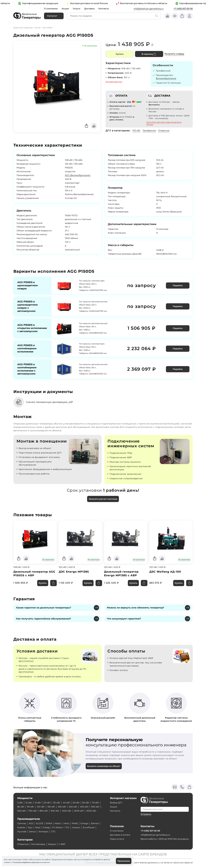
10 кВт (29, 803)
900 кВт (55, 811)
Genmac (22, 823)
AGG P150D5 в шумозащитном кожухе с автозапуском (28, 306)
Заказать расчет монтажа (103, 499)
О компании (51, 9)
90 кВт (31, 807)
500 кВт (95, 807)
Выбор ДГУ (116, 803)
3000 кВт (91, 811)
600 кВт (22, 811)
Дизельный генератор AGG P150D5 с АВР (34, 574)
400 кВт (84, 807)
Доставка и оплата (120, 835)
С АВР (62, 844)
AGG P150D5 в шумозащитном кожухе (28, 285)
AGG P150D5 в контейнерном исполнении (27, 348)
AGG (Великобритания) (78, 175)
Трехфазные (149, 131)
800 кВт (44, 811)
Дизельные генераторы (23, 28)
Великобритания (166, 78)
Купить (120, 54)
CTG (53, 832)
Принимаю (124, 861)
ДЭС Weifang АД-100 (165, 572)
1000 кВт (67, 811)
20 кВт (47, 803)
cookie (7, 862)
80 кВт (21, 807)
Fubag (46, 827)
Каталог (52, 16)
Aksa (38, 827)
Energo (85, 823)
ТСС (68, 827)
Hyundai (22, 832)
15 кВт (38, 803)
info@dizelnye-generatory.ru (149, 9)
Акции (65, 9)
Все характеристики (114, 82)
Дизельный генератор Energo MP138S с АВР (121, 574)
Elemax (95, 823)
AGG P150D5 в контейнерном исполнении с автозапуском (27, 369)
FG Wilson (58, 827)
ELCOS (40, 823)
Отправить (146, 814)
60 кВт (86, 803)
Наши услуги (117, 839)
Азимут (76, 827)
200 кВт (62, 807)
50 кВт (76, 803)
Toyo (30, 827)
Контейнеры (38, 844)
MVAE (75, 823)
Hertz (67, 823)
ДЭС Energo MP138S (74, 572)
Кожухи (52, 844)
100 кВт (38, 28)
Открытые (164, 131)
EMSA (49, 823)
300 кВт (73, 807)
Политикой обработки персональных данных (31, 862)
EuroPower (89, 827)
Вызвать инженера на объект (104, 766)
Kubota (21, 827)
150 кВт (51, 807)
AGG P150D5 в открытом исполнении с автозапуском (32, 328)
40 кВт (66, 803)
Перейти (178, 286)
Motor (58, 823)
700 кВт (33, 811)
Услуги (77, 9)
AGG (31, 823)
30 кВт (57, 803)
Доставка (89, 9)
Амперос (43, 832)
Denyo (32, 832)
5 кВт (20, 803)
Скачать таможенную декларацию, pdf (50, 402)
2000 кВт (79, 811)
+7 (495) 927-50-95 (183, 9)
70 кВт (95, 803)
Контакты (104, 9)
